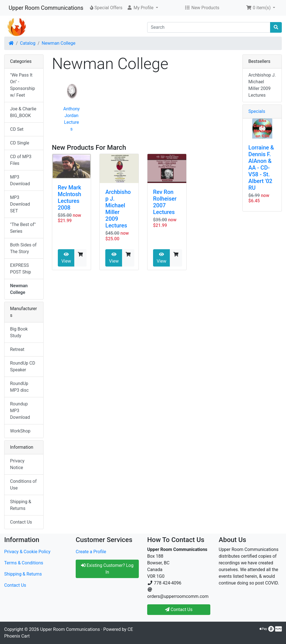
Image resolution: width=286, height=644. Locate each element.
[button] (142, 8)
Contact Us (21, 522)
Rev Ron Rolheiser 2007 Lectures (165, 202)
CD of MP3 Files (21, 160)
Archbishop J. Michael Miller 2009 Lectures (118, 209)
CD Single (20, 143)
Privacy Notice (17, 464)
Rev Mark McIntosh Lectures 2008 (70, 198)
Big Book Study (19, 332)
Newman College (59, 43)
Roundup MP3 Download (20, 411)
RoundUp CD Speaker (23, 366)
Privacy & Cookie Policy (27, 552)
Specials (257, 111)
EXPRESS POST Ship (21, 269)
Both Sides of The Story (23, 248)
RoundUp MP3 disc (19, 387)
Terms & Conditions (24, 563)
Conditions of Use (23, 485)
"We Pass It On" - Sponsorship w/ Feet (22, 85)
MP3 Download (20, 180)
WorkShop (20, 431)
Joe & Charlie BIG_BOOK (23, 112)
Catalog (28, 43)
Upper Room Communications (46, 8)
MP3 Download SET (20, 204)
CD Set (17, 129)
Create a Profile (91, 552)
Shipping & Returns (21, 505)
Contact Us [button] (179, 609)
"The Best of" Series (23, 228)
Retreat (17, 349)
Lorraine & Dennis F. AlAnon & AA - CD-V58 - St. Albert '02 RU (261, 168)
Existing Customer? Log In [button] (107, 569)
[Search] (209, 27)
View (66, 258)
